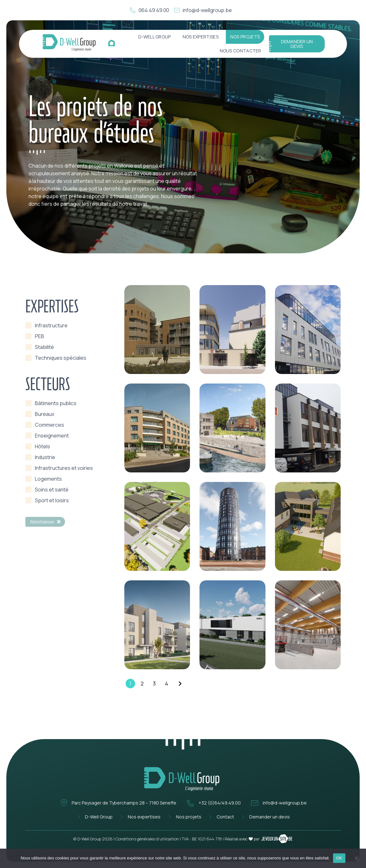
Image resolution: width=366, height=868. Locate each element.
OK (339, 858)
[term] (46, 325)
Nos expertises (201, 37)
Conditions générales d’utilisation (147, 839)
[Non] (356, 858)
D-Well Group (155, 37)
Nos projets (245, 37)
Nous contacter (241, 51)
